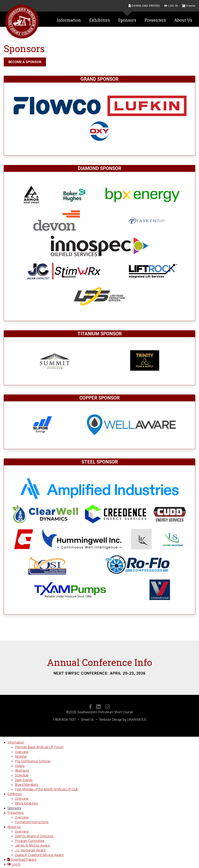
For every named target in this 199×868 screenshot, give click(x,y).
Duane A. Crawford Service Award (39, 855)
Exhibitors (15, 794)
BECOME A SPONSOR (25, 62)
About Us (14, 827)
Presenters (16, 813)
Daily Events (24, 780)
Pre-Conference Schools (33, 761)
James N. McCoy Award (32, 845)
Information (16, 742)
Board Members (27, 785)
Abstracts (22, 770)
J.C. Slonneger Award (30, 850)
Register (21, 757)
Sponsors (14, 808)
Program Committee (30, 841)
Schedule (22, 775)
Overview (22, 752)
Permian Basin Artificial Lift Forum (39, 747)
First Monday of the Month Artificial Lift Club (46, 789)
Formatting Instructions (32, 822)
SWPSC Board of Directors (34, 836)
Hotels (20, 766)
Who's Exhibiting (26, 803)
